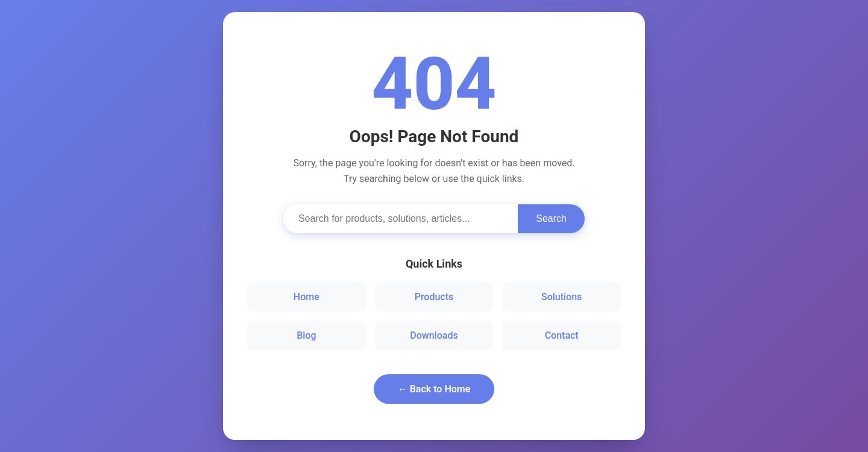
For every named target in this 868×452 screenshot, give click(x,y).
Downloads (434, 335)
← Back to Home (434, 389)
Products (434, 297)
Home (307, 297)
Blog (306, 335)
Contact (562, 335)
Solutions (561, 297)
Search (551, 218)
